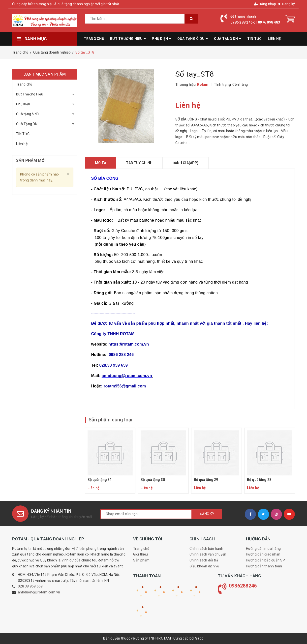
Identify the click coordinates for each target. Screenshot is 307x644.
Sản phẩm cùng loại (110, 420)
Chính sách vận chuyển (208, 554)
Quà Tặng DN (27, 124)
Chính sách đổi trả (204, 560)
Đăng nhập (265, 4)
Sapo (200, 638)
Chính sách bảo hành (206, 549)
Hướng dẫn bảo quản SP (265, 560)
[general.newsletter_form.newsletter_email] (146, 514)
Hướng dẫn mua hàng (263, 549)
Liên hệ (22, 144)
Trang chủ (24, 84)
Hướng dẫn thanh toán (264, 566)
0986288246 (243, 586)
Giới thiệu (141, 554)
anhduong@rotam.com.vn (39, 592)
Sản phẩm (141, 560)
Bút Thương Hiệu (30, 94)
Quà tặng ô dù (27, 114)
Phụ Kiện (23, 104)
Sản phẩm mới (31, 161)
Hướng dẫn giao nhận (263, 554)
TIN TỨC (23, 134)
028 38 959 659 (30, 586)
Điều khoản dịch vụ (204, 566)
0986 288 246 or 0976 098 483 (255, 22)
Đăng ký (287, 4)
